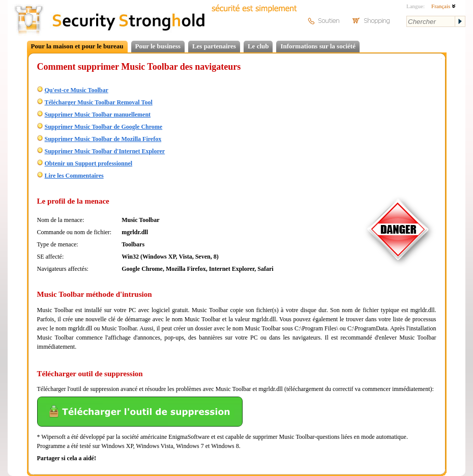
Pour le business (158, 46)
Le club (258, 46)
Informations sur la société (318, 46)
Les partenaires (214, 46)
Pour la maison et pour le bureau (77, 46)
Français (444, 6)
